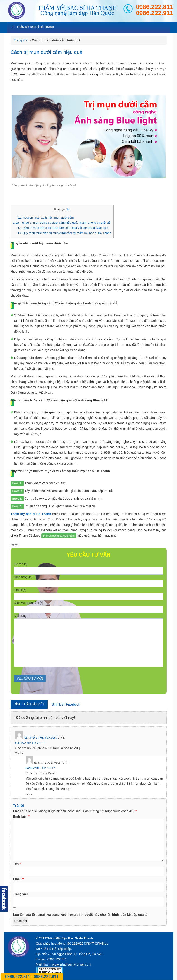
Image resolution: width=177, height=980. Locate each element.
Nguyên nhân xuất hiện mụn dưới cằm (46, 218)
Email (18, 879)
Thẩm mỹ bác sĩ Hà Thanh (33, 27)
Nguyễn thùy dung (40, 738)
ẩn (68, 210)
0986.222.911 (155, 13)
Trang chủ (21, 40)
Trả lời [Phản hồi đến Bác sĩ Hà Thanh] (30, 794)
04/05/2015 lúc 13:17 (40, 768)
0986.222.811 (155, 7)
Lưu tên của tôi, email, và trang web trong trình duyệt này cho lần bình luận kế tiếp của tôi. (81, 915)
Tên (17, 864)
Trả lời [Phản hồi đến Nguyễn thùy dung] (19, 753)
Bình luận (21, 816)
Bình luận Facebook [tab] (66, 704)
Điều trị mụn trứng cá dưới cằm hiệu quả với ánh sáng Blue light (63, 228)
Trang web (21, 894)
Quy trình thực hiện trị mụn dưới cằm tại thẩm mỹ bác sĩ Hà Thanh (64, 233)
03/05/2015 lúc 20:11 (30, 743)
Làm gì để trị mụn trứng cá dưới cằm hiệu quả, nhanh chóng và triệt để (62, 223)
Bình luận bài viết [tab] (29, 704)
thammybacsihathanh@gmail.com (67, 964)
